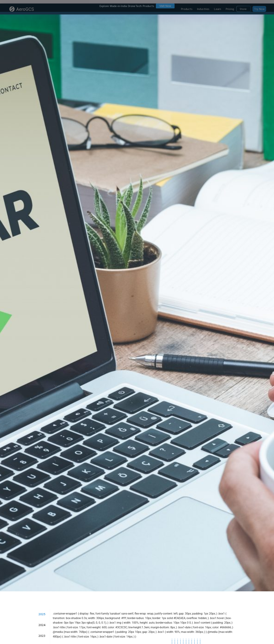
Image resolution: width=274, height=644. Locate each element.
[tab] (41, 610)
